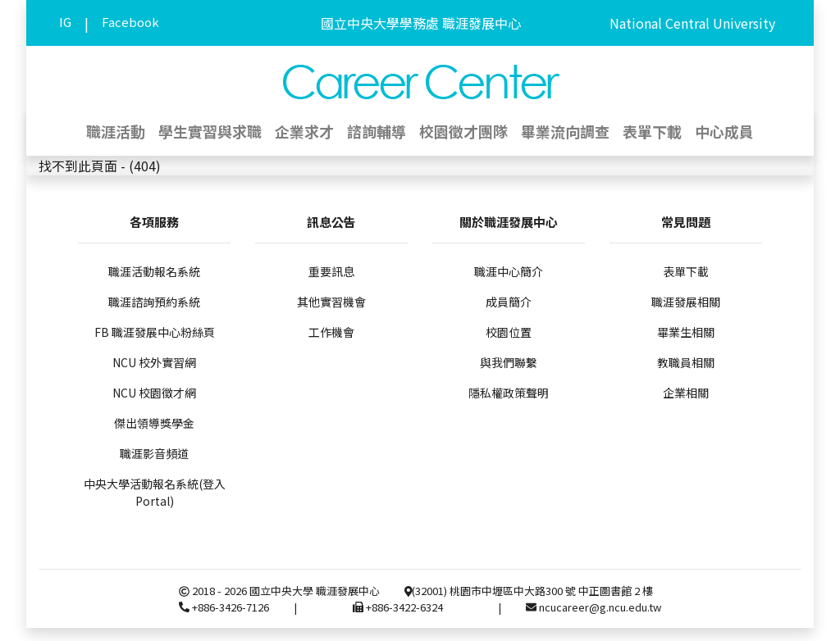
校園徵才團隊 (463, 131)
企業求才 (304, 131)
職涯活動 (116, 131)
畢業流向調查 (565, 131)
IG (65, 22)
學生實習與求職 (210, 131)
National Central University (692, 23)
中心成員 (724, 131)
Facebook (130, 22)
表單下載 (652, 131)
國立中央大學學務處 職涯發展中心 (421, 23)
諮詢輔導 (377, 131)
